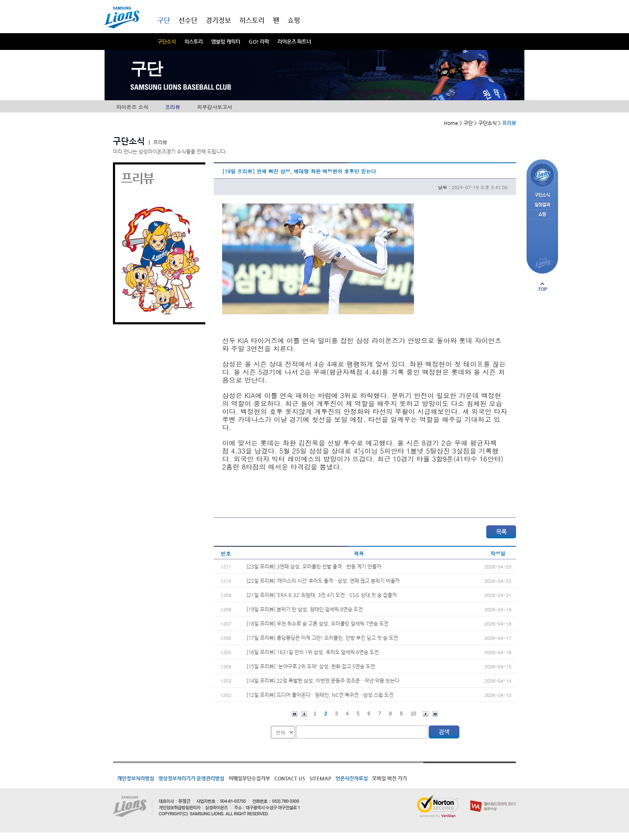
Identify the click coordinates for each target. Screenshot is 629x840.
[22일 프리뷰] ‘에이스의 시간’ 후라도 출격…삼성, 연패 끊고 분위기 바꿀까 (323, 581)
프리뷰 (173, 107)
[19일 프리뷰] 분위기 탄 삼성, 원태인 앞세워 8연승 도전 (305, 609)
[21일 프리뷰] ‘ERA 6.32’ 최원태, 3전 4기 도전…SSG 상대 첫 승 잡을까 (322, 595)
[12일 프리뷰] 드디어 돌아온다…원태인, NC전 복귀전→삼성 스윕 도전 (320, 695)
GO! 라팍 (259, 42)
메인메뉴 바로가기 (0, 0)
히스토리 (194, 42)
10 (413, 714)
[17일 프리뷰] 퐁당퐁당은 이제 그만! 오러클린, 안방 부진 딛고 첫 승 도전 (322, 638)
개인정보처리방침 (136, 778)
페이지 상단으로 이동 (543, 287)
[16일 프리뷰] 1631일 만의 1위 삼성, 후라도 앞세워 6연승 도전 (313, 652)
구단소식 (167, 42)
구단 (164, 20)
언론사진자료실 (352, 778)
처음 (295, 714)
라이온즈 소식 (132, 107)
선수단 (188, 20)
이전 (304, 714)
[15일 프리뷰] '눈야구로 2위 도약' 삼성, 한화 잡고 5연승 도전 (311, 666)
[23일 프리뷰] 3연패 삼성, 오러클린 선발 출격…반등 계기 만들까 (314, 566)
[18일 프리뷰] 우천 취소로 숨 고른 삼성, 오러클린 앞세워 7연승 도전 (317, 623)
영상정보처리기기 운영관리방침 (191, 778)
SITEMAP (320, 778)
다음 (426, 714)
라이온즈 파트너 (294, 42)
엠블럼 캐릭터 (226, 42)
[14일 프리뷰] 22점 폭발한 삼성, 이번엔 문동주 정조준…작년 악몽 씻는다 (323, 681)
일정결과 (542, 205)
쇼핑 (294, 20)
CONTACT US (290, 778)
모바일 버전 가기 (389, 778)
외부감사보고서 (215, 107)
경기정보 (218, 20)
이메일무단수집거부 (249, 778)
